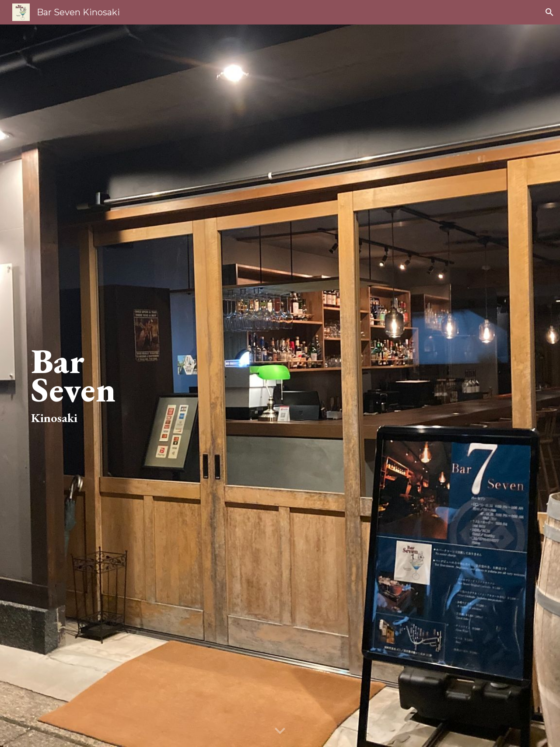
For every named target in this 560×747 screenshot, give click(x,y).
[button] (549, 12)
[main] (129, 386)
